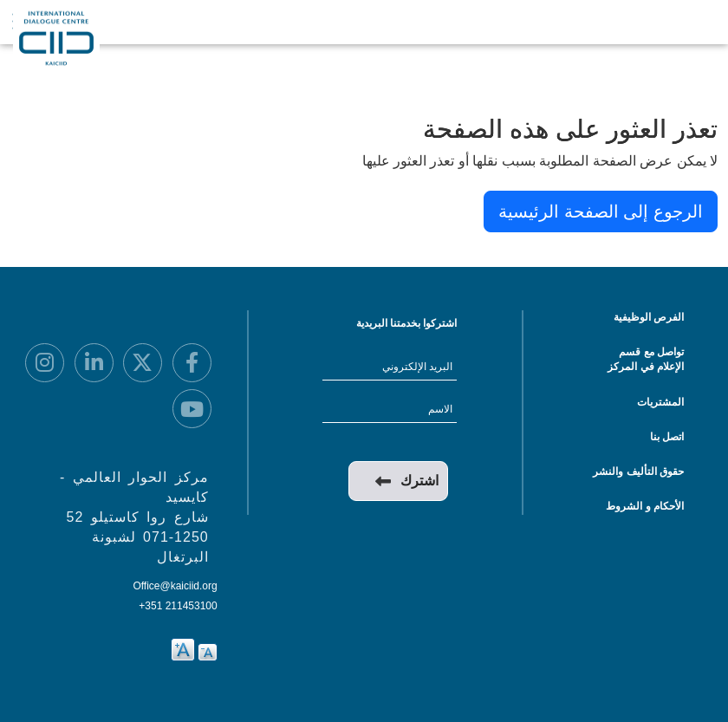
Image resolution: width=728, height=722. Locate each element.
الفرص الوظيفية (649, 317)
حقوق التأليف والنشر (638, 472)
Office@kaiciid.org (175, 586)
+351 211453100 (178, 606)
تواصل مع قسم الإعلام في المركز (646, 359)
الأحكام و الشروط (645, 506)
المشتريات (660, 402)
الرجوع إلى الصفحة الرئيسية (601, 211)
